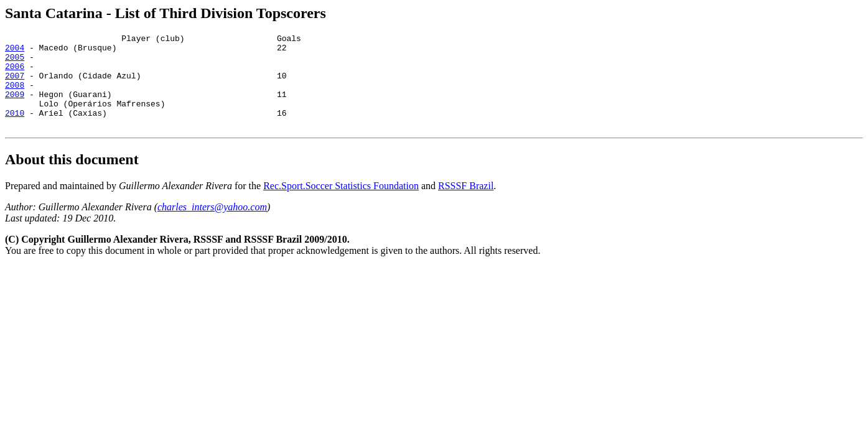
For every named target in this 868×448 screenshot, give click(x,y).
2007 (15, 85)
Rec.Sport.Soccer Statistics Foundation (341, 204)
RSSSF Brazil (466, 204)
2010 (15, 129)
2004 (15, 51)
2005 (15, 62)
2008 (15, 96)
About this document (72, 178)
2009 (15, 107)
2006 (15, 73)
